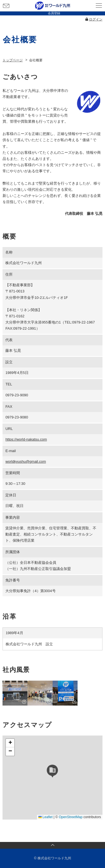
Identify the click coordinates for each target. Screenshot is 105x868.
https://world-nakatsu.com (26, 439)
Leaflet (46, 817)
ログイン (96, 19)
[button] (52, 770)
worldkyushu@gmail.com (26, 461)
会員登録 (54, 13)
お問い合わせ (6, 6)
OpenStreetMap (71, 817)
